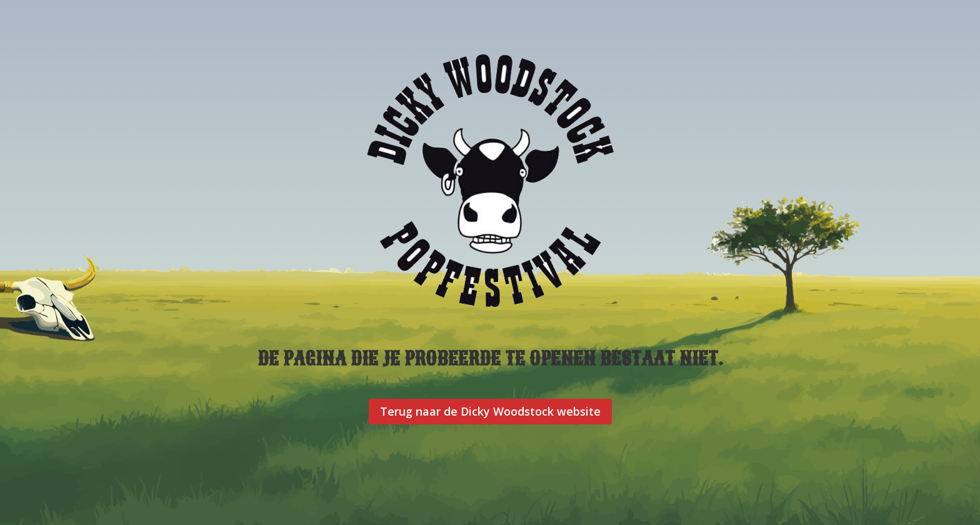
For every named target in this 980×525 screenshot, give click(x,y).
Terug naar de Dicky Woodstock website (490, 411)
